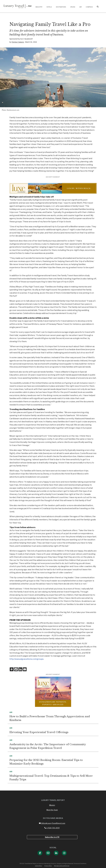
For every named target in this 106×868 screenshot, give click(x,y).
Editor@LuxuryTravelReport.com (52, 823)
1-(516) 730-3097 (52, 828)
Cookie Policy (38, 866)
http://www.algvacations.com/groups (26, 659)
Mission (52, 805)
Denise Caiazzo (18, 42)
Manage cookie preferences (62, 866)
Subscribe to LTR (52, 837)
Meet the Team (52, 810)
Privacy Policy (48, 866)
